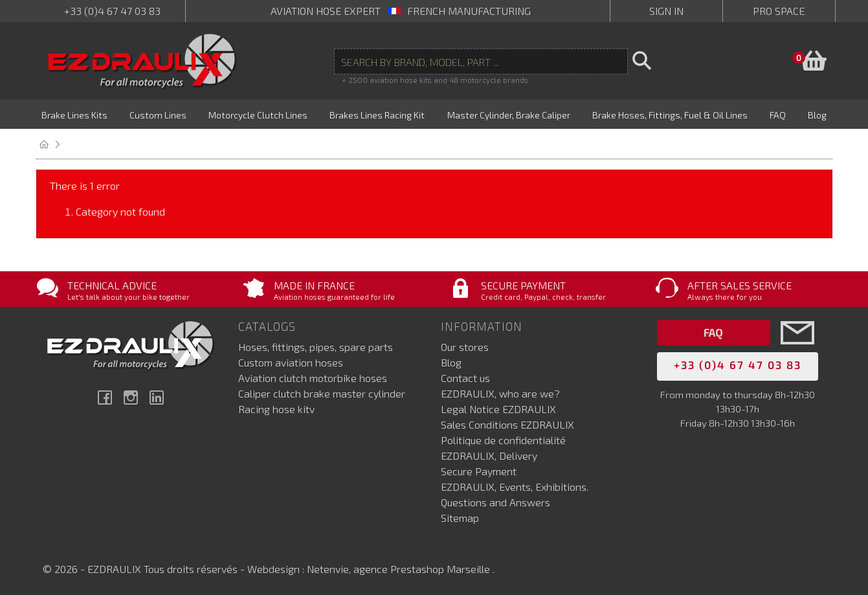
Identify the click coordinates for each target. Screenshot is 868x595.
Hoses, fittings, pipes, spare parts (316, 345)
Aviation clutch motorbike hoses (313, 376)
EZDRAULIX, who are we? (500, 392)
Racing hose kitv (276, 408)
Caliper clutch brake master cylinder (322, 392)
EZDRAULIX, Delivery (489, 454)
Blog (451, 361)
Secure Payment (479, 470)
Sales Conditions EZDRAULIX (507, 423)
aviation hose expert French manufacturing (401, 11)
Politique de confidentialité (503, 439)
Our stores (465, 345)
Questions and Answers (495, 501)
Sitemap (460, 516)
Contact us (465, 376)
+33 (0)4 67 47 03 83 (112, 11)
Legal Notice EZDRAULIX (498, 408)
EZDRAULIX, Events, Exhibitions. (515, 485)
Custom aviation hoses (291, 361)
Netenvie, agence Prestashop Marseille (400, 567)
